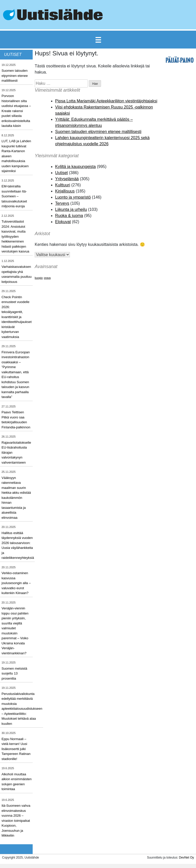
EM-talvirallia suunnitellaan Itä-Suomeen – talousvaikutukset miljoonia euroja (14, 196)
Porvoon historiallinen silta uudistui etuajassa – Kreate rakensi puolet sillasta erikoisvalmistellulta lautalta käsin (16, 111)
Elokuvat (63, 222)
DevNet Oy (186, 858)
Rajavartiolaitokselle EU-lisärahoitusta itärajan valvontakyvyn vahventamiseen (16, 453)
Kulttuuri (63, 185)
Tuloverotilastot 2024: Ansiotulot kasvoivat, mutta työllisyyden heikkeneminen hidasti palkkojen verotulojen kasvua (15, 236)
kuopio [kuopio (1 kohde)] (39, 278)
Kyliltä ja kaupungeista (75, 167)
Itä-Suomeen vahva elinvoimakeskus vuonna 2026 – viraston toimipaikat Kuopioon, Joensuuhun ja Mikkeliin (16, 821)
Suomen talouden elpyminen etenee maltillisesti (15, 76)
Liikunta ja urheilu (71, 209)
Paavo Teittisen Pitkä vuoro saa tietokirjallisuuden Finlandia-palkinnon (16, 420)
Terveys (62, 203)
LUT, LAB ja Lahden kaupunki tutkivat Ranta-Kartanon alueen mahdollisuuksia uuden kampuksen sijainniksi (16, 156)
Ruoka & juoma (69, 216)
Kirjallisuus (65, 191)
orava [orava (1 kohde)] (47, 278)
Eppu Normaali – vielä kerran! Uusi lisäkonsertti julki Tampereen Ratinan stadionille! (16, 749)
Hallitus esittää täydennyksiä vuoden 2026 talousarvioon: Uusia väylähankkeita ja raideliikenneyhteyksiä (18, 545)
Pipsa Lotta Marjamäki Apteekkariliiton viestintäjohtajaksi (106, 101)
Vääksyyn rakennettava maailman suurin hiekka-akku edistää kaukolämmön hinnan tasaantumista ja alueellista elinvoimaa (16, 498)
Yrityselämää (67, 179)
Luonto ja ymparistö (73, 197)
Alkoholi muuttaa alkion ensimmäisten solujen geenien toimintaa (17, 782)
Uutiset (62, 173)
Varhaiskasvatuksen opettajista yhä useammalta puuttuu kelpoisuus (17, 274)
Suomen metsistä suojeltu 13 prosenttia (14, 673)
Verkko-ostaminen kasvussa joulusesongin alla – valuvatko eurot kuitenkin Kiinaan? (16, 583)
